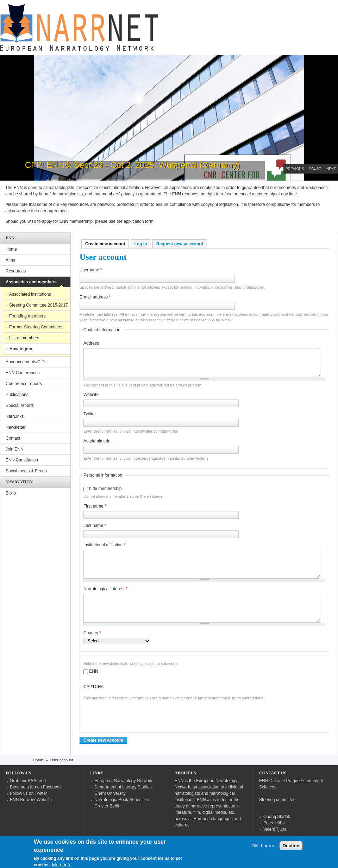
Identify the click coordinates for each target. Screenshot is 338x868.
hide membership (105, 489)
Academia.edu (97, 441)
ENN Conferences (23, 373)
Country (92, 633)
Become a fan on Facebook (36, 787)
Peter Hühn (274, 823)
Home (11, 249)
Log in (141, 244)
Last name (95, 526)
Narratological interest (105, 589)
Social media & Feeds (26, 471)
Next (331, 169)
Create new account (107, 244)
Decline (291, 846)
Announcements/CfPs (26, 362)
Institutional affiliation (104, 545)
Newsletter (16, 427)
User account (62, 760)
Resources (16, 271)
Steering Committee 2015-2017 (39, 305)
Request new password (180, 244)
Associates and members (31, 282)
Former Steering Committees (36, 327)
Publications (17, 395)
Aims (10, 260)
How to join (21, 349)
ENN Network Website (31, 800)
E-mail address (95, 297)
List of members (24, 338)
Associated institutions (30, 294)
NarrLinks (15, 416)
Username (91, 270)
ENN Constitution (22, 460)
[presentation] (137, 715)
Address (91, 343)
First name (95, 506)
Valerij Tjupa (275, 829)
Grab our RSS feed (28, 781)
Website (91, 395)
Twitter (90, 414)
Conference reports (24, 384)
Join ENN (15, 449)
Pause (315, 169)
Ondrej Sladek (277, 817)
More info (62, 865)
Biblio (11, 493)
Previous (295, 169)
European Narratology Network (123, 781)
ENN (93, 671)
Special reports (20, 405)
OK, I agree (263, 846)
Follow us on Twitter (29, 793)
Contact (13, 438)
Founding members (27, 316)
